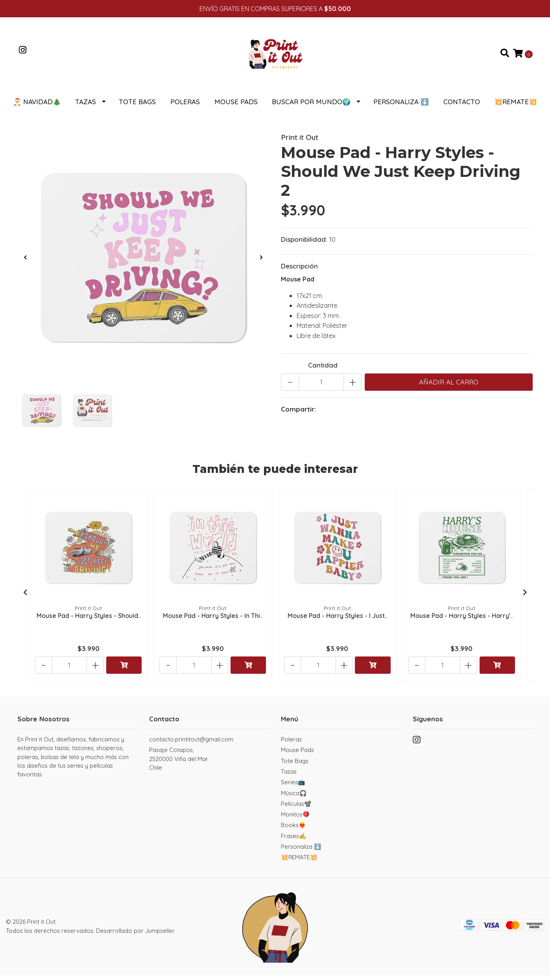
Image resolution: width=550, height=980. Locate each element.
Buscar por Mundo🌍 (311, 106)
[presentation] (25, 262)
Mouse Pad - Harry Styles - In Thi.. (213, 620)
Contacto (462, 106)
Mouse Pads (236, 106)
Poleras (185, 106)
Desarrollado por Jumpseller (135, 935)
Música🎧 (294, 798)
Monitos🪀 (295, 819)
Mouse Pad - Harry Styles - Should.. (89, 620)
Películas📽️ (296, 808)
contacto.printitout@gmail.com (191, 744)
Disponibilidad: (304, 244)
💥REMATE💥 (516, 106)
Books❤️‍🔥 (293, 830)
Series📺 (293, 787)
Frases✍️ (294, 841)
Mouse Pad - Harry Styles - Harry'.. (461, 620)
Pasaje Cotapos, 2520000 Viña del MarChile (179, 763)
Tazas (86, 106)
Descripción (299, 271)
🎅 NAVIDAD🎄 (37, 106)
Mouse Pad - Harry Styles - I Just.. (337, 620)
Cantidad (323, 370)
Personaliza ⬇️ (401, 106)
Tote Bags (137, 106)
